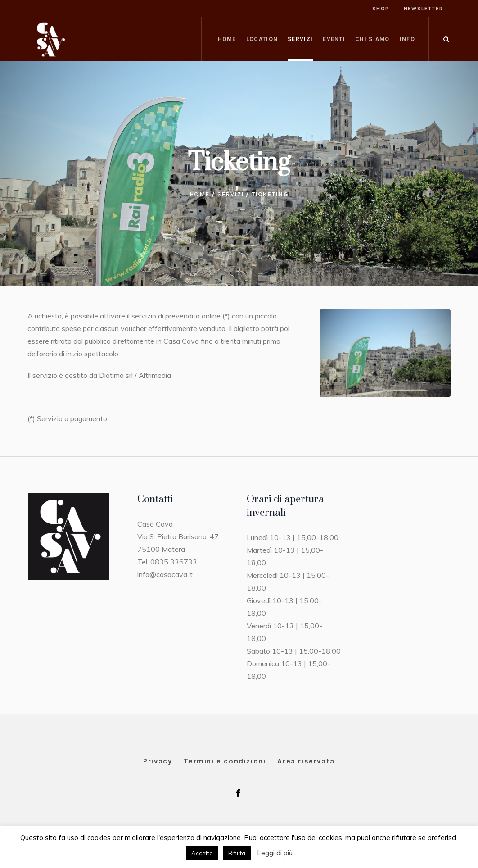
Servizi (231, 194)
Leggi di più (275, 853)
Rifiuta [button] (237, 853)
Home (200, 194)
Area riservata (306, 761)
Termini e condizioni (225, 761)
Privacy (158, 761)
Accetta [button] (202, 853)
